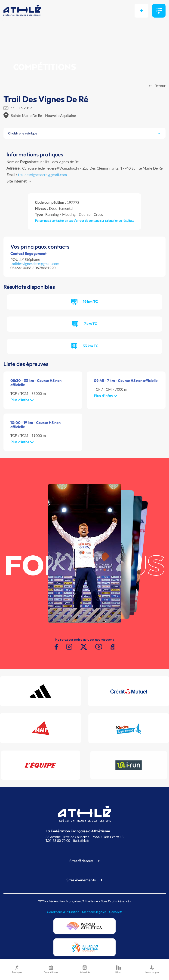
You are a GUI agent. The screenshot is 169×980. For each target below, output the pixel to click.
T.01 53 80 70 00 (58, 841)
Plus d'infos (22, 400)
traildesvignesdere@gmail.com (42, 175)
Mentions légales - (96, 912)
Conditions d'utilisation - (65, 912)
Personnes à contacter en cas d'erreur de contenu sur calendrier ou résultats (84, 221)
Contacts (116, 912)
